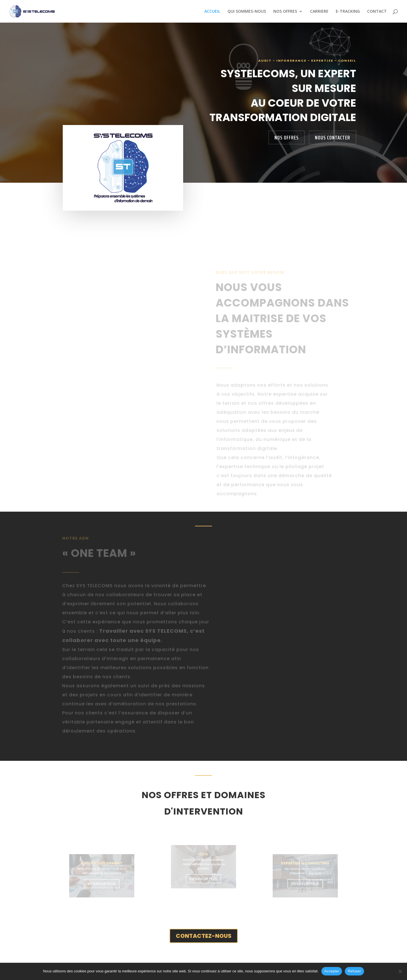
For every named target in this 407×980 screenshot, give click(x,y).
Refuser (354, 971)
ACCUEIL (212, 12)
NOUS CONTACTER (333, 137)
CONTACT (377, 12)
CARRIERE (319, 12)
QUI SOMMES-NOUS (247, 12)
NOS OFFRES (285, 12)
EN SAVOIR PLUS (102, 882)
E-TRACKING (348, 12)
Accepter (332, 971)
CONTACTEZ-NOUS (204, 936)
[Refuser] (400, 971)
